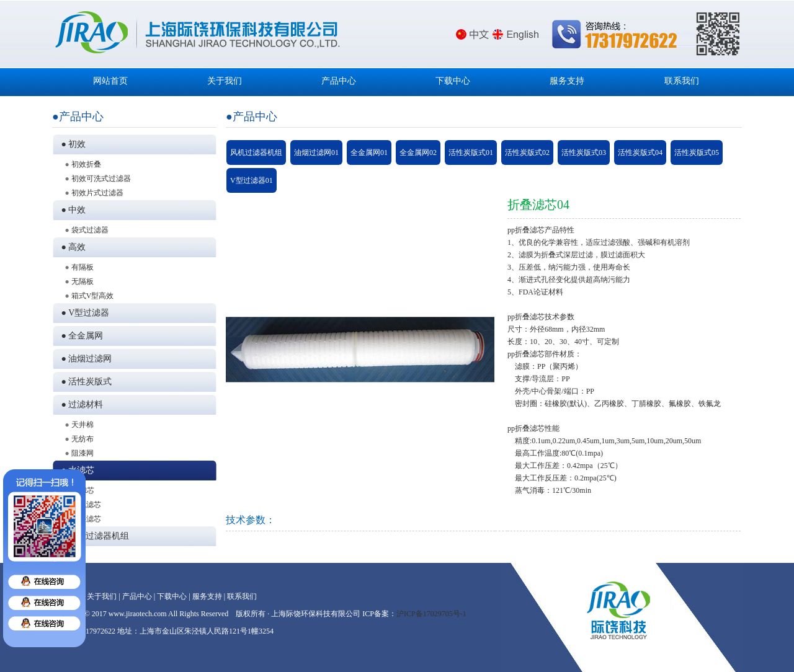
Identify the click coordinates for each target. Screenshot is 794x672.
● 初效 (72, 144)
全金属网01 (369, 153)
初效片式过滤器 (97, 193)
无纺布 (83, 439)
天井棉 (83, 425)
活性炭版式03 (584, 153)
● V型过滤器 (83, 313)
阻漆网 (83, 453)
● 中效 (72, 210)
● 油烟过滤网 (85, 359)
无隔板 (83, 281)
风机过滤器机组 (256, 153)
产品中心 (339, 81)
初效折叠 (86, 164)
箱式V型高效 (93, 296)
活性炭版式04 (640, 153)
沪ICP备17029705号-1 (431, 614)
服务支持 (567, 81)
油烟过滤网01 (316, 153)
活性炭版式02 (527, 153)
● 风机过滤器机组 (93, 536)
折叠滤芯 (86, 519)
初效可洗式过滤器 (101, 179)
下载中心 (453, 81)
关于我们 (225, 81)
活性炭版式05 (697, 153)
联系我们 (682, 81)
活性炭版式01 (471, 153)
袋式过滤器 (90, 230)
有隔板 (83, 267)
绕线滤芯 (86, 505)
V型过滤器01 (252, 180)
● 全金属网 (80, 336)
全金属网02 (418, 153)
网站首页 (110, 81)
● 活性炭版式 (85, 382)
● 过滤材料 (80, 405)
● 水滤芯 (76, 470)
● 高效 (72, 247)
